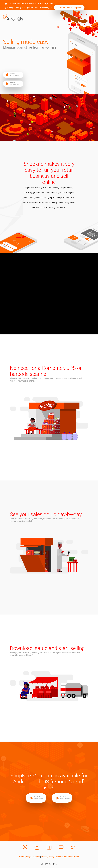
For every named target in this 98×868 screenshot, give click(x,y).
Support (36, 857)
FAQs (29, 857)
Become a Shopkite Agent (67, 857)
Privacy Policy (48, 857)
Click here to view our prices (69, 8)
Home (22, 857)
